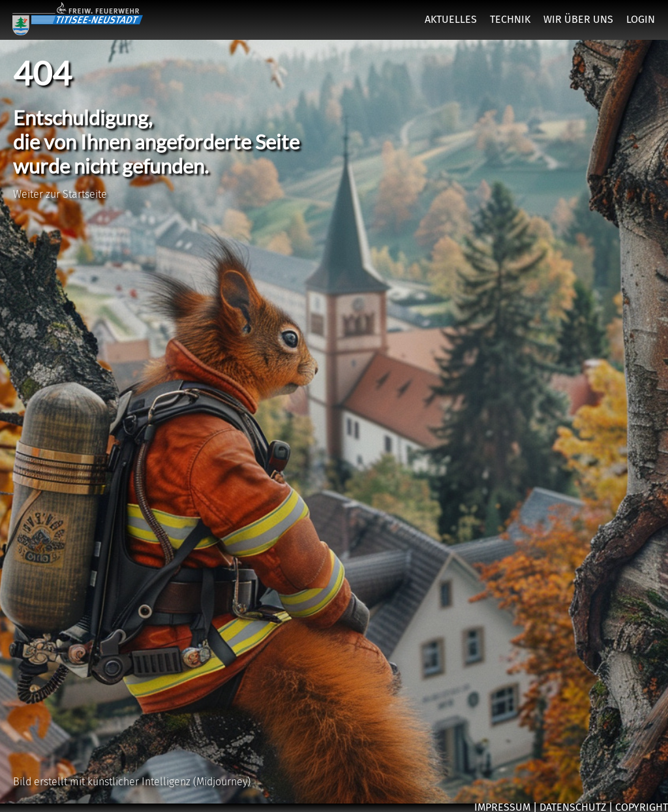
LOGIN (641, 19)
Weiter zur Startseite (60, 194)
